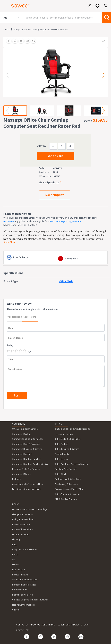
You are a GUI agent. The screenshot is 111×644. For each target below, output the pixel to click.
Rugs (15, 545)
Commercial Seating (22, 434)
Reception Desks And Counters (26, 469)
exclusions (9, 221)
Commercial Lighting (22, 454)
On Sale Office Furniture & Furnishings (72, 429)
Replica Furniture (20, 575)
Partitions (17, 479)
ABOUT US (35, 625)
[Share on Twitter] (20, 41)
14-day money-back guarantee (65, 221)
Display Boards (62, 454)
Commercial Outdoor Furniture (27, 459)
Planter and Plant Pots (23, 595)
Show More (9, 242)
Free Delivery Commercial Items (27, 489)
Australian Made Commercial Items (28, 484)
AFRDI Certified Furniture (66, 499)
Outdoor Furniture (21, 535)
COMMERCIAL (19, 424)
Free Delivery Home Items (24, 605)
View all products (49, 182)
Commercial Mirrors (21, 474)
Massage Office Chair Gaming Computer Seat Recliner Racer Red (40, 30)
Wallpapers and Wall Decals (25, 550)
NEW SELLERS (23, 630)
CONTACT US (22, 625)
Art (14, 560)
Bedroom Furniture (21, 525)
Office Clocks (61, 474)
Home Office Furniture (22, 529)
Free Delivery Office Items (66, 484)
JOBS (44, 625)
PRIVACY (75, 625)
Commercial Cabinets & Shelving (27, 449)
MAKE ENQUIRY (55, 195)
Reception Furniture (64, 434)
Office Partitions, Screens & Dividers (71, 464)
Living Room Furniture (23, 514)
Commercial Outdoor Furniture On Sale (30, 464)
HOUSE (15, 504)
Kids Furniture (18, 570)
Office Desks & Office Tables (68, 439)
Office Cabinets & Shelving (67, 449)
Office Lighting (62, 459)
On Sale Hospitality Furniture (25, 429)
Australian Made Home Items (25, 580)
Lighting (16, 539)
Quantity (41, 146)
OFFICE (58, 424)
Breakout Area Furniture (66, 469)
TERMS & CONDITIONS (59, 625)
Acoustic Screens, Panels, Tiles (69, 489)
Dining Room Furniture (23, 519)
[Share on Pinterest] (14, 41)
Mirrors (15, 565)
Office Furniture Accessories (68, 494)
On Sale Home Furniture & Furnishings (30, 509)
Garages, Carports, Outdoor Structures (30, 600)
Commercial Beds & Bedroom (26, 444)
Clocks (15, 555)
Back (7, 30)
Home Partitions (20, 590)
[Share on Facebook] (8, 41)
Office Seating (61, 444)
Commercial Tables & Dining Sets (27, 439)
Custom (16, 610)
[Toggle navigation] (4, 6)
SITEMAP (85, 625)
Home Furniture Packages (24, 585)
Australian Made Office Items (68, 479)
